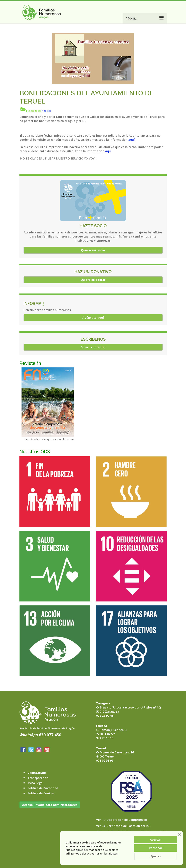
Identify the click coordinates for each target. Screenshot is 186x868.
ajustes (113, 853)
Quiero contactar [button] (93, 347)
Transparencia (38, 778)
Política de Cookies (41, 793)
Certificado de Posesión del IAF (128, 826)
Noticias (46, 111)
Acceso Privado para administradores (50, 805)
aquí (131, 140)
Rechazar (155, 848)
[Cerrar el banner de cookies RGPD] (179, 834)
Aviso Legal (36, 783)
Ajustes (155, 856)
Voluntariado (37, 773)
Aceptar (155, 839)
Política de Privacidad (43, 788)
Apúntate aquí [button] (93, 317)
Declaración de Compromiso (127, 820)
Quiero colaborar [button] (93, 280)
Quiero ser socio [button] (93, 250)
